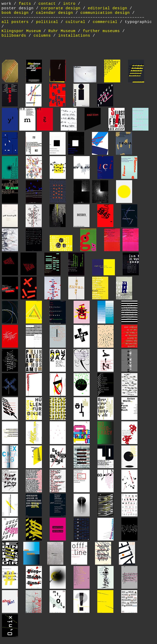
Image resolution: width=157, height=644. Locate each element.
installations (74, 36)
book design (15, 13)
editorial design (108, 8)
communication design (105, 13)
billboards (14, 36)
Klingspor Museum (21, 31)
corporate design (61, 8)
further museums (101, 31)
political (48, 22)
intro (69, 4)
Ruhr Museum (62, 31)
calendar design (55, 13)
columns (42, 36)
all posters (15, 22)
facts (25, 4)
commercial (105, 22)
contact (47, 4)
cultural (77, 22)
